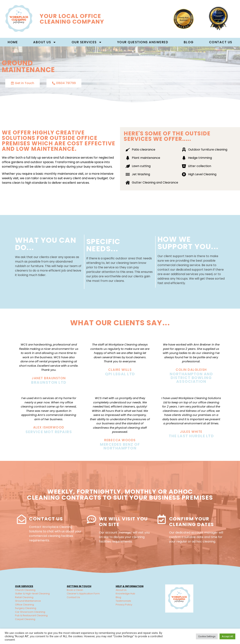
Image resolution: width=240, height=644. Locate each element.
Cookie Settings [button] (207, 636)
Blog (189, 42)
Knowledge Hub (125, 594)
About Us (121, 590)
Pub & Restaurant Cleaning (31, 615)
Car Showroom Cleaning (30, 612)
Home (13, 42)
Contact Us (221, 42)
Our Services (87, 42)
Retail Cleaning (24, 597)
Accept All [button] (227, 636)
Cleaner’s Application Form (83, 594)
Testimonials (123, 601)
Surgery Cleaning (26, 608)
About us (45, 42)
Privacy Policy (124, 605)
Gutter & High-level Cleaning (32, 594)
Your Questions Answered (143, 42)
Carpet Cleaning (25, 619)
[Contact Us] (22, 519)
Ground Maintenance (28, 601)
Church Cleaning (25, 590)
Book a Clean (75, 590)
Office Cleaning (24, 605)
